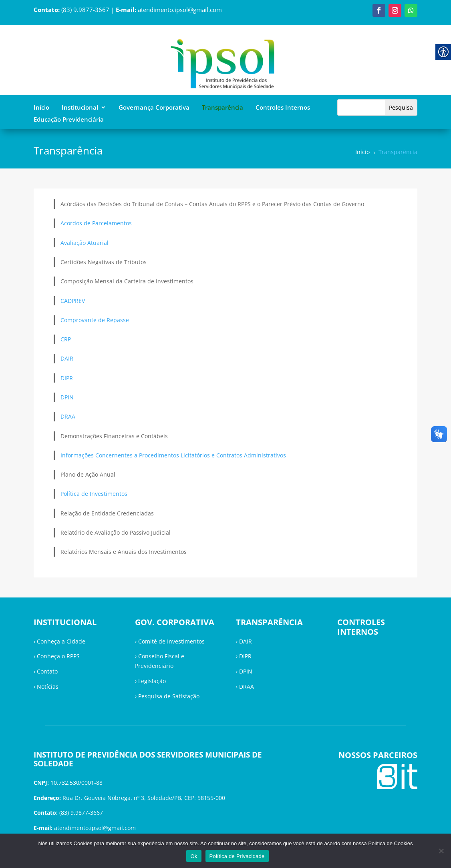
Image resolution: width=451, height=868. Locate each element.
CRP (66, 339)
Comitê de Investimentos (171, 641)
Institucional (80, 108)
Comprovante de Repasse (95, 320)
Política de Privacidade (237, 856)
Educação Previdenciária (69, 120)
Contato (47, 671)
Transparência (222, 108)
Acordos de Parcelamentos (96, 223)
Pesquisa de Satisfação (169, 696)
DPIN (67, 397)
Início (41, 108)
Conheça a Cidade (61, 641)
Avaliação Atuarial (85, 243)
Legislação (152, 681)
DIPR (67, 378)
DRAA (68, 416)
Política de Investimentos (94, 494)
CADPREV (73, 301)
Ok (194, 856)
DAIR (67, 358)
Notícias (48, 687)
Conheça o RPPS (58, 656)
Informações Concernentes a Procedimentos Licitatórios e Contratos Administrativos (173, 455)
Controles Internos (283, 108)
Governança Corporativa (154, 108)
